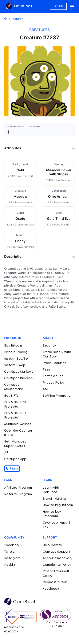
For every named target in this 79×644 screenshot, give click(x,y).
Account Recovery (58, 558)
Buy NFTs (11, 396)
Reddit (10, 565)
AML (46, 389)
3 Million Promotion (58, 396)
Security (49, 346)
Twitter (10, 552)
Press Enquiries (55, 363)
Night (12, 469)
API (7, 453)
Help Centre (52, 545)
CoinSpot (19, 6)
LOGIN (58, 6)
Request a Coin (55, 582)
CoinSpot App (15, 459)
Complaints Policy (57, 565)
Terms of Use (53, 376)
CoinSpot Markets (19, 372)
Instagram (12, 558)
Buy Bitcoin (13, 346)
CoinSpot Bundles (18, 378)
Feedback (51, 589)
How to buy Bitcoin (58, 505)
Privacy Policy (54, 383)
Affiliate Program (18, 488)
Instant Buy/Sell (17, 359)
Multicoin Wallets (18, 424)
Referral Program (18, 494)
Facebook (12, 545)
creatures (39, 30)
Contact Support (57, 552)
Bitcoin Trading (16, 352)
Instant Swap (15, 365)
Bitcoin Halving (54, 499)
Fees (47, 370)
